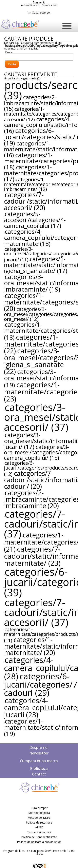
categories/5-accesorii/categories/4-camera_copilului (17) (35, 220)
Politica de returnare (39, 822)
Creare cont (49, 5)
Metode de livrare (39, 818)
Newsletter (39, 753)
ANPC (39, 827)
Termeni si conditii (39, 832)
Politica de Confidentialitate (39, 837)
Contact (39, 774)
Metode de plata (39, 813)
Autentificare (29, 5)
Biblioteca (39, 768)
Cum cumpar (39, 808)
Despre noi (39, 747)
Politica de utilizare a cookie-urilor (39, 842)
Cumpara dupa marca (39, 761)
